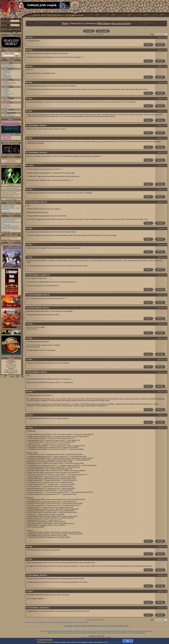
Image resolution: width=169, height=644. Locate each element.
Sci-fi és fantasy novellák (104, 633)
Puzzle (83, 631)
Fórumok (6, 92)
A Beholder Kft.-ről (125, 633)
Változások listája (10, 66)
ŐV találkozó (7, 96)
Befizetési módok (8, 77)
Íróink (64, 633)
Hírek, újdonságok (8, 65)
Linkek (5, 108)
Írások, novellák (7, 107)
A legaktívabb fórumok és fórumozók (94, 626)
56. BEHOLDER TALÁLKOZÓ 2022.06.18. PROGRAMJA (11, 227)
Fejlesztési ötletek (121, 23)
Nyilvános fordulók (8, 85)
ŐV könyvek (6, 105)
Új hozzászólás (89, 31)
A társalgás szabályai (72, 626)
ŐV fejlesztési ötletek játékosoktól (12, 222)
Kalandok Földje (68, 631)
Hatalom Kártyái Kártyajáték (94, 631)
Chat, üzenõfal (7, 91)
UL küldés (6, 81)
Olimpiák (6, 90)
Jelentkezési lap (7, 78)
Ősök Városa (104, 23)
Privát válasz (160, 45)
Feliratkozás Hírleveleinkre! (10, 122)
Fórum (65, 23)
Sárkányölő (77, 631)
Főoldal (43, 631)
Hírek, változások (34, 622)
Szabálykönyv (7, 72)
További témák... (6, 232)
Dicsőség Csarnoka (8, 67)
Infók (27, 622)
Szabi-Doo (32, 295)
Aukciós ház (6, 84)
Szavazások (6, 95)
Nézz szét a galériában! (11, 199)
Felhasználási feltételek (9, 116)
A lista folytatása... (7, 212)
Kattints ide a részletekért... (11, 162)
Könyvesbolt (138, 631)
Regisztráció (115, 633)
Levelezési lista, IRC (8, 94)
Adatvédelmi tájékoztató (138, 633)
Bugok (69, 622)
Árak (5, 74)
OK (128, 641)
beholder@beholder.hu (92, 638)
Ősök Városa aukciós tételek (10, 218)
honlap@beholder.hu (11, 362)
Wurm (30, 37)
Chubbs (31, 165)
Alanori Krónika (147, 631)
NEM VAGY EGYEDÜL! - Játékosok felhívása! (9, 220)
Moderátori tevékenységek (119, 626)
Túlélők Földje (50, 631)
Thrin (30, 82)
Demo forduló (7, 73)
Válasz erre (148, 45)
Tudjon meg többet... (115, 642)
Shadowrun (51, 633)
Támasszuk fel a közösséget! (10, 229)
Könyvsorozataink (71, 633)
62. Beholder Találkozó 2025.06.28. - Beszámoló (8, 206)
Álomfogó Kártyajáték (110, 631)
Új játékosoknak (7, 70)
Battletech (58, 633)
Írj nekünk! (11, 373)
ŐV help (5, 225)
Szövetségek (6, 89)
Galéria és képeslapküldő (89, 633)
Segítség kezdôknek (44, 622)
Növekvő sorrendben (103, 31)
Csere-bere (75, 622)
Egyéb (87, 622)
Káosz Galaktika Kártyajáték (125, 631)
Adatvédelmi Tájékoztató (7, 138)
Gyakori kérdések (8, 114)
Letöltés (5, 111)
